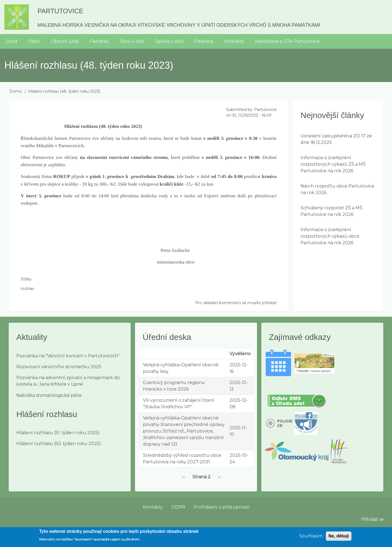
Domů (16, 91)
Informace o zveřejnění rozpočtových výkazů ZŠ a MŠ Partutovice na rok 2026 (333, 164)
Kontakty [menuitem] (234, 41)
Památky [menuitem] (99, 41)
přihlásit (269, 303)
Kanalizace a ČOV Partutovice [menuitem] (287, 41)
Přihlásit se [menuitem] (372, 519)
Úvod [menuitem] (11, 41)
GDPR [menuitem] (178, 507)
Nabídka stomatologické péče (49, 395)
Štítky (26, 279)
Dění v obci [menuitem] (132, 41)
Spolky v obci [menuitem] (169, 41)
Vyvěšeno (240, 354)
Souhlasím (311, 538)
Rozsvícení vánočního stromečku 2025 (59, 367)
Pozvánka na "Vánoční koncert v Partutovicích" (68, 356)
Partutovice (60, 11)
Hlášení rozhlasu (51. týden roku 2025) (58, 433)
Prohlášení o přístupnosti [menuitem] (221, 507)
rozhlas (27, 289)
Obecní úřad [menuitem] (65, 41)
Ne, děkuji (339, 538)
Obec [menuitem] (34, 41)
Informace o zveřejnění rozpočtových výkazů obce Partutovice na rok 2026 (330, 236)
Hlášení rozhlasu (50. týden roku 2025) (59, 444)
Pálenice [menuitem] (204, 41)
